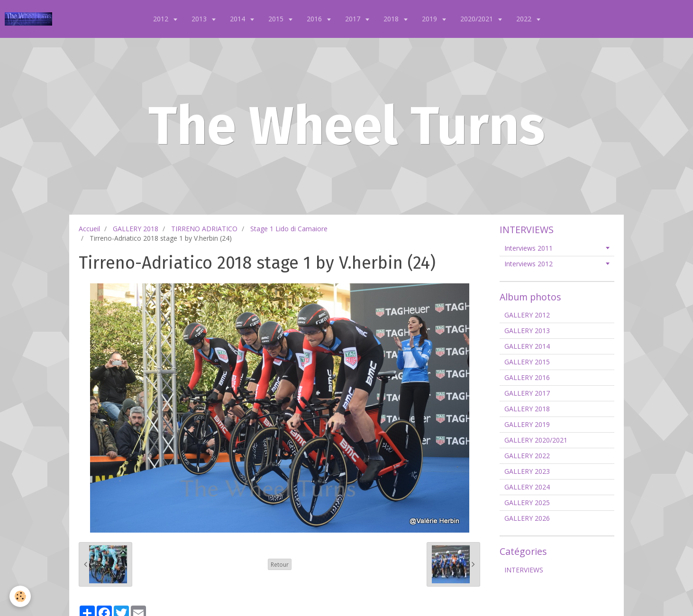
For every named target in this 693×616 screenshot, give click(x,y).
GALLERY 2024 (527, 487)
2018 (392, 19)
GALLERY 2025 (527, 503)
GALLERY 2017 (527, 393)
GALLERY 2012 (527, 315)
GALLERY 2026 (527, 518)
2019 (430, 19)
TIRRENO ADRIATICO (204, 229)
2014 (238, 19)
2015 (277, 19)
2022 (525, 19)
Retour (280, 564)
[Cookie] (20, 596)
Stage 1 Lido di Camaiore (289, 229)
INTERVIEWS (524, 570)
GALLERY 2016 (527, 377)
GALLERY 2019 (527, 424)
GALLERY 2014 (527, 346)
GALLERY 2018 (136, 229)
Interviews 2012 (529, 264)
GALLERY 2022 (527, 456)
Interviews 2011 (529, 248)
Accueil (89, 229)
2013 (200, 19)
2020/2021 (478, 19)
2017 (354, 19)
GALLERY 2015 (527, 362)
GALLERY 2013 (527, 331)
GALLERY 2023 (527, 471)
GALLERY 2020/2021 (536, 440)
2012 (162, 19)
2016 (315, 19)
